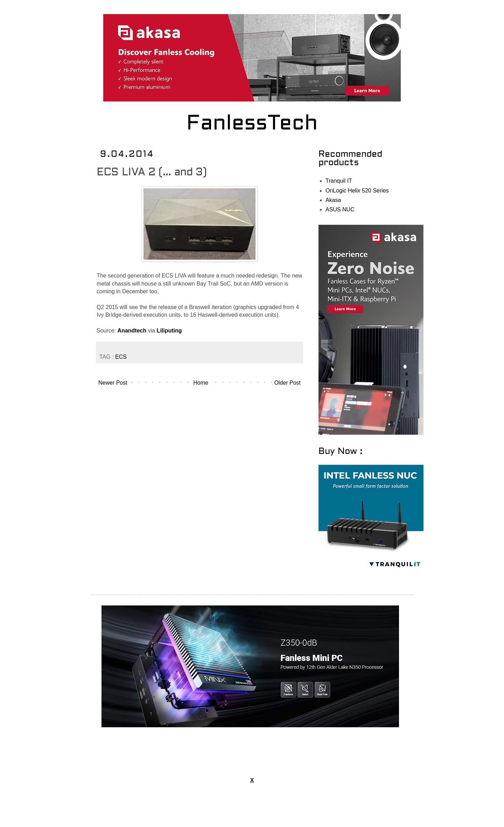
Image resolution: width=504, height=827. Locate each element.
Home (201, 383)
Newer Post (113, 383)
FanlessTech (252, 124)
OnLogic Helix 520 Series (357, 191)
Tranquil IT (339, 181)
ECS (121, 357)
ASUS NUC (340, 209)
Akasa (333, 200)
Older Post (287, 383)
